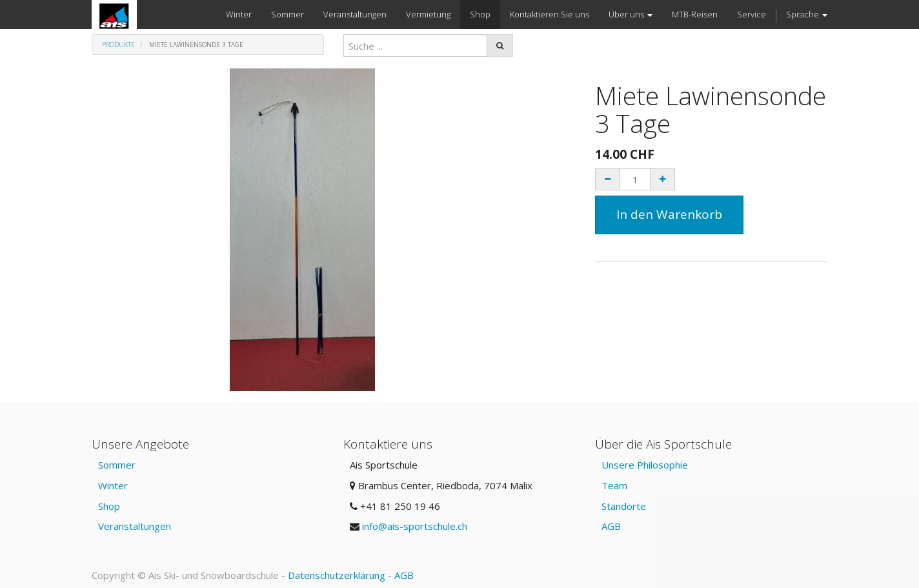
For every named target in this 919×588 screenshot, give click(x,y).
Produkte (118, 45)
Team (614, 485)
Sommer (117, 465)
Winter (113, 485)
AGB (611, 526)
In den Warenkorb (669, 214)
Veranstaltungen (135, 526)
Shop (109, 506)
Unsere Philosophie (645, 465)
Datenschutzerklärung (337, 575)
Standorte (624, 506)
